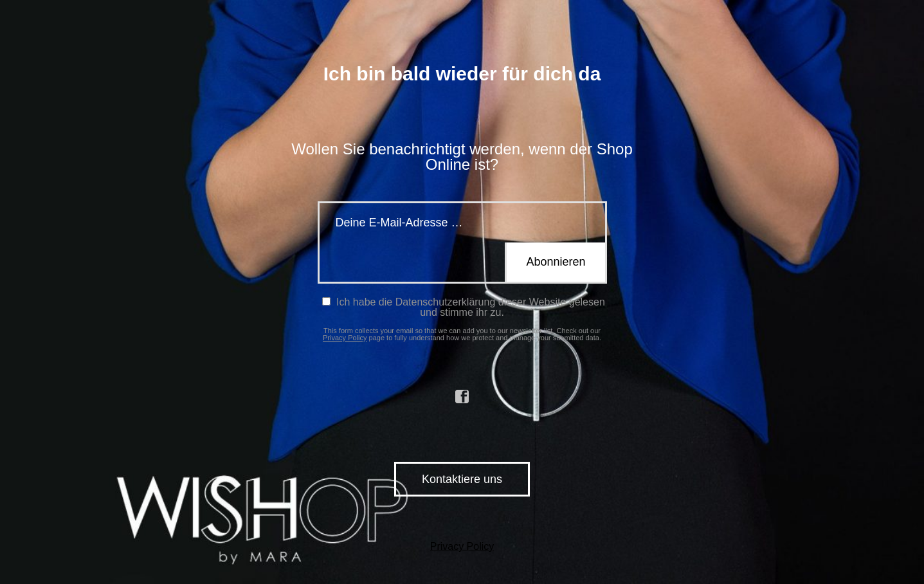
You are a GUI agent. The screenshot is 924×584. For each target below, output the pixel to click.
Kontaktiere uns (462, 479)
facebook (462, 397)
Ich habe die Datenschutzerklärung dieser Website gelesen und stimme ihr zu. (464, 307)
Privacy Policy (345, 338)
